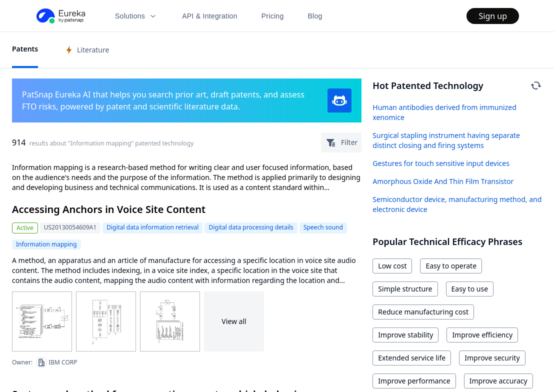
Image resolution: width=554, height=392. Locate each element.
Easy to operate (451, 266)
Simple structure (405, 289)
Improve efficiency (482, 335)
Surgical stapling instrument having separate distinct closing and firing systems (446, 140)
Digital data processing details (251, 227)
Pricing (273, 16)
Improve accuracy (498, 381)
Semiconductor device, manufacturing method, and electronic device (457, 204)
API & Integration (210, 16)
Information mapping (46, 244)
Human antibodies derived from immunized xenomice (444, 112)
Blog (315, 16)
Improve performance (414, 381)
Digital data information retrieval (152, 227)
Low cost (392, 266)
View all (234, 321)
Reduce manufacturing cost (423, 312)
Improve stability (405, 335)
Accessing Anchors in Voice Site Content (109, 209)
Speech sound (323, 227)
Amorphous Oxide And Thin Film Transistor (443, 181)
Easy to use (470, 289)
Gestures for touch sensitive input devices (441, 163)
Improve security (492, 358)
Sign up (493, 16)
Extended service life (412, 358)
